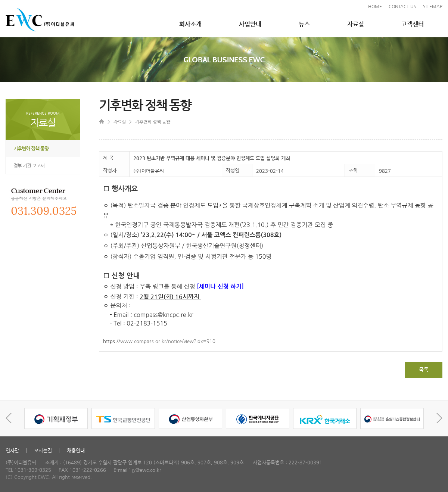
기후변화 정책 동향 (31, 148)
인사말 (12, 450)
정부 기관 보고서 (29, 166)
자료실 (356, 24)
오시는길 (43, 450)
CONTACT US (402, 6)
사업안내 (250, 24)
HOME (375, 6)
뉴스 (304, 24)
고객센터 (413, 24)
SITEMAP (433, 6)
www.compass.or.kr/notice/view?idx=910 (168, 341)
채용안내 (76, 450)
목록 (424, 370)
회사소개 (190, 24)
